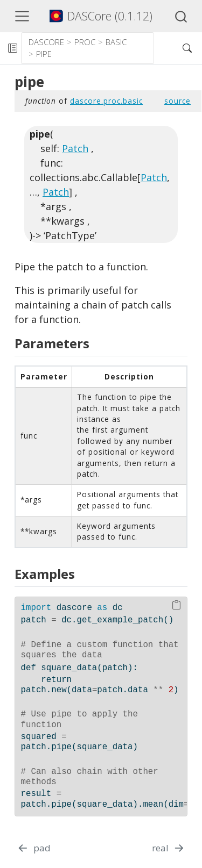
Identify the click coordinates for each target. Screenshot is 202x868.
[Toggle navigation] (22, 16)
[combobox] (182, 16)
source (177, 101)
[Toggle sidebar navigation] (12, 48)
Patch (75, 148)
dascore (46, 42)
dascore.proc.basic (106, 101)
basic (116, 42)
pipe (44, 54)
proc (85, 42)
